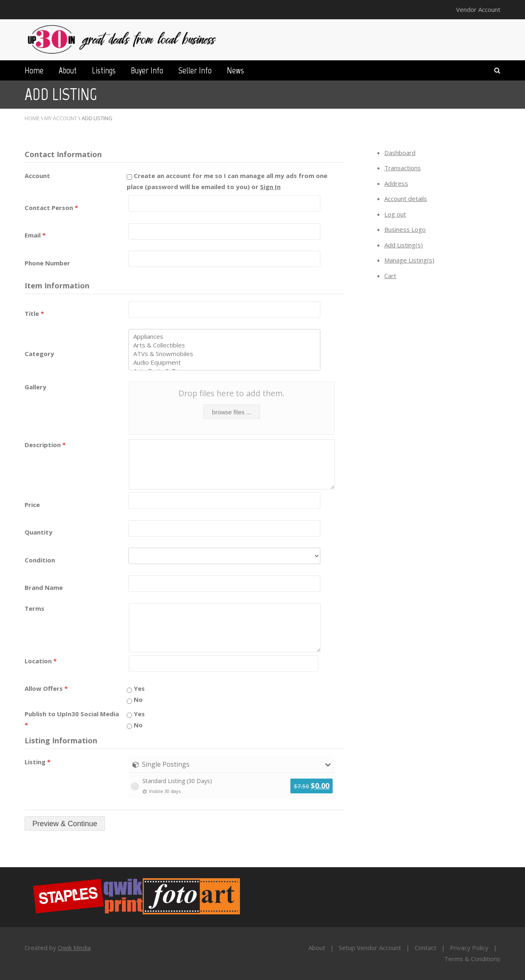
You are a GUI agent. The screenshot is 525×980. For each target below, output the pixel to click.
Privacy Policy (469, 948)
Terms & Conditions (472, 959)
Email (35, 235)
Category (39, 354)
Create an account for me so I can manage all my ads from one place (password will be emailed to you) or (227, 181)
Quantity (39, 532)
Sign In (270, 187)
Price (32, 505)
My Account (61, 118)
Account (37, 176)
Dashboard (400, 153)
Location (41, 661)
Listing (38, 762)
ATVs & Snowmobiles (224, 354)
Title (34, 313)
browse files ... (232, 412)
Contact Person (51, 208)
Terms (34, 608)
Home (34, 70)
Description (45, 445)
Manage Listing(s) (409, 260)
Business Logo (405, 229)
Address (396, 183)
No (135, 699)
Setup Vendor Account (370, 948)
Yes (136, 688)
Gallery (35, 387)
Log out (395, 214)
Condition (40, 560)
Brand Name (44, 587)
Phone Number (47, 263)
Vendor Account (478, 9)
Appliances (224, 337)
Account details (406, 199)
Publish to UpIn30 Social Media (72, 719)
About (68, 70)
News (235, 70)
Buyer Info (147, 70)
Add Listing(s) (404, 245)
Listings (104, 70)
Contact (426, 948)
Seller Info (195, 70)
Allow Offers (46, 688)
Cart (390, 276)
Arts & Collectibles (224, 345)
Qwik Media (74, 948)
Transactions (403, 168)
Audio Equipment (224, 362)
